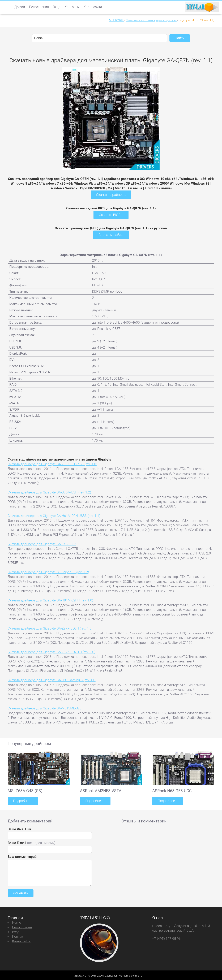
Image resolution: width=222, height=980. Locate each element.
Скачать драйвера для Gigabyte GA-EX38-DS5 (42, 543)
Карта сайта (93, 7)
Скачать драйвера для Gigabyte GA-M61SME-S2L (44, 708)
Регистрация (39, 7)
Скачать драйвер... (111, 195)
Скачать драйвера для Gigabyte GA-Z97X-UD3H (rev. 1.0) (50, 628)
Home (17, 921)
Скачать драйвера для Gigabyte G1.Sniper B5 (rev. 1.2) (48, 571)
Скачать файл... (111, 234)
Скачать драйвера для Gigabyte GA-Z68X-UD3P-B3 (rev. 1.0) (52, 463)
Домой (20, 7)
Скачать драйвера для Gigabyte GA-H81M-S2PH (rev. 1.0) (50, 599)
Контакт (18, 936)
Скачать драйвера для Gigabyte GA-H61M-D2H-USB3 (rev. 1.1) (54, 515)
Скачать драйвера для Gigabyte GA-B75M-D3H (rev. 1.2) (49, 491)
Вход (57, 7)
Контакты (72, 7)
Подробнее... (23, 800)
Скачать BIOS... (111, 214)
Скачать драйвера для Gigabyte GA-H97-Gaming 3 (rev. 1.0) (52, 679)
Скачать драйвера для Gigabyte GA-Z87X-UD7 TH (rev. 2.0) (51, 651)
